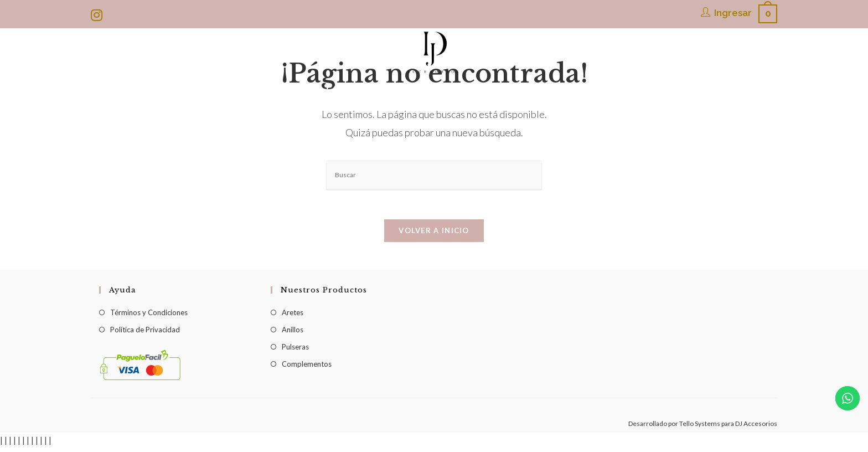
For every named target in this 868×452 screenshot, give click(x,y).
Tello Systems (700, 428)
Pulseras (295, 351)
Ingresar (733, 13)
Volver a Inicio (434, 235)
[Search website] (657, 89)
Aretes (293, 317)
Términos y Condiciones (149, 317)
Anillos (293, 334)
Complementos (307, 368)
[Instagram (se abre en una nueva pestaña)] (98, 15)
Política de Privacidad (145, 334)
